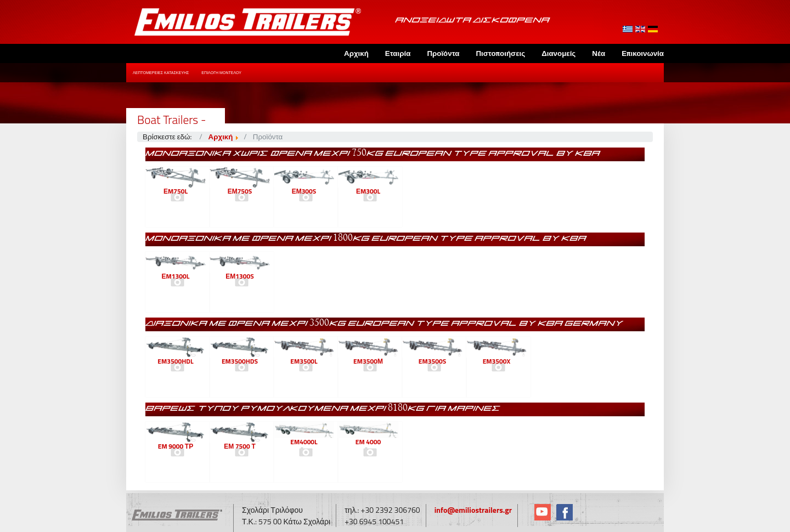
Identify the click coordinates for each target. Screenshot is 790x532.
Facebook (565, 512)
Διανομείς (558, 53)
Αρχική (356, 53)
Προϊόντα (443, 53)
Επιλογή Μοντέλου (221, 73)
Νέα (599, 53)
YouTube (543, 512)
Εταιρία (398, 53)
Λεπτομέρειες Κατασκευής (161, 73)
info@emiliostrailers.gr (473, 510)
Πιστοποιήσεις (500, 53)
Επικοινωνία (643, 53)
